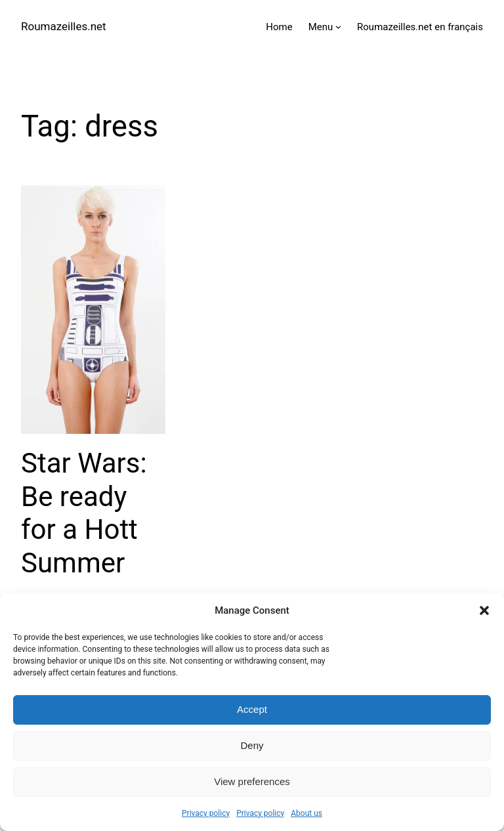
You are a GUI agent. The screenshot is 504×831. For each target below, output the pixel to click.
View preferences (252, 781)
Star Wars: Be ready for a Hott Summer (84, 513)
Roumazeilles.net (64, 26)
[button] (484, 610)
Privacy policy (206, 813)
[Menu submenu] (338, 27)
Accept (252, 709)
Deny (252, 745)
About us (306, 813)
